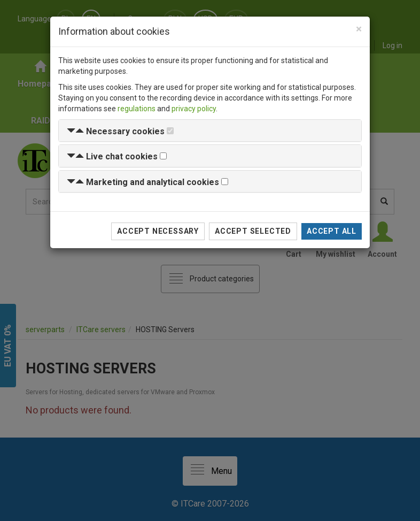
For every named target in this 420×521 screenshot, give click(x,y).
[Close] (359, 29)
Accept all (332, 231)
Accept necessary (158, 231)
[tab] (210, 131)
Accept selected (253, 231)
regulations (137, 109)
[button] (116, 131)
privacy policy (194, 109)
